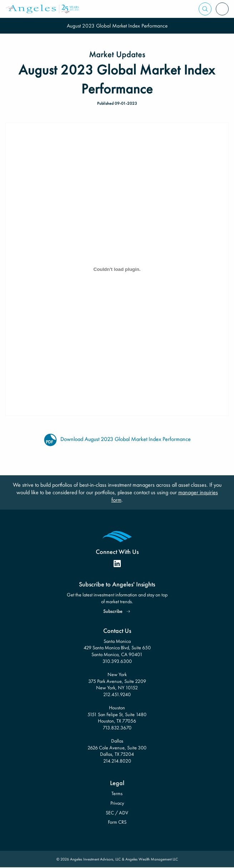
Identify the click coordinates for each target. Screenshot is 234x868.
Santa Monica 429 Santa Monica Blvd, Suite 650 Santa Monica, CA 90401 (117, 648)
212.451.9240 (117, 694)
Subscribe (113, 611)
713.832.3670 (117, 728)
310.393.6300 (117, 661)
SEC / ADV (117, 813)
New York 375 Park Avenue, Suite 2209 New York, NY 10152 (117, 681)
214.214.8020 (117, 761)
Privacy (117, 803)
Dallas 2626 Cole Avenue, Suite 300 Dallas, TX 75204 (117, 747)
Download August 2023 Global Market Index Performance (117, 440)
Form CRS (117, 822)
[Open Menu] (222, 9)
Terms (117, 793)
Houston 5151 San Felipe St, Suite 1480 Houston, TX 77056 (117, 714)
